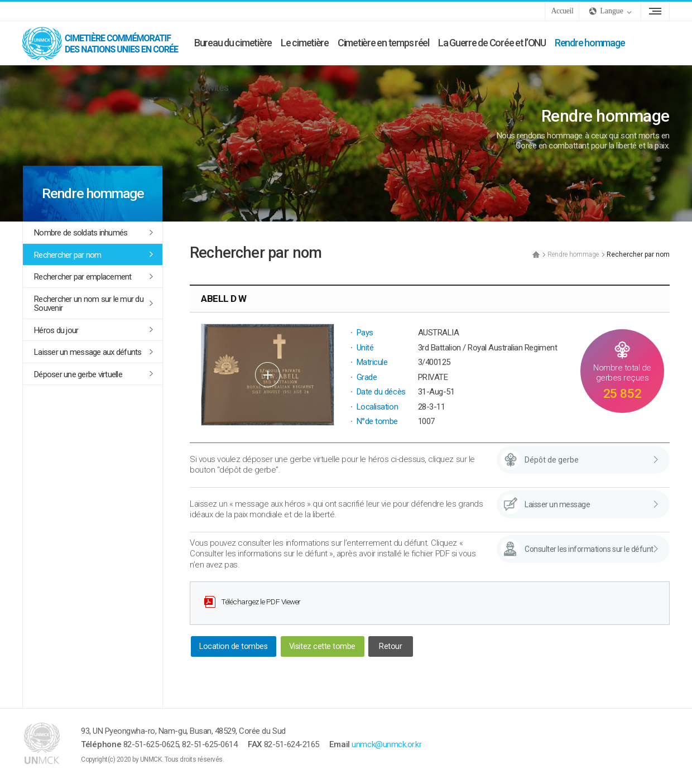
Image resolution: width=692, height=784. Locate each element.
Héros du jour (56, 330)
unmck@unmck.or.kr (386, 744)
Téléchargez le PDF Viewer (261, 602)
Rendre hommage (590, 43)
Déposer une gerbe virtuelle (78, 374)
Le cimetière (305, 43)
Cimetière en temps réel (383, 43)
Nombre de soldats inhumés (81, 233)
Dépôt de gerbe (552, 460)
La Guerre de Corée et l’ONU (492, 43)
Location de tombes (233, 646)
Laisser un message (557, 504)
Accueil (562, 11)
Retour (390, 646)
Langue (612, 11)
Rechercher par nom (68, 255)
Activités (211, 87)
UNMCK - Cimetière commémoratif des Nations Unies (106, 43)
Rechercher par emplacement (83, 277)
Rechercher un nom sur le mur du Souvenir (89, 304)
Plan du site (655, 11)
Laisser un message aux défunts (88, 352)
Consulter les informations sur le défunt (589, 549)
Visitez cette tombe (322, 646)
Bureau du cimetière (233, 43)
